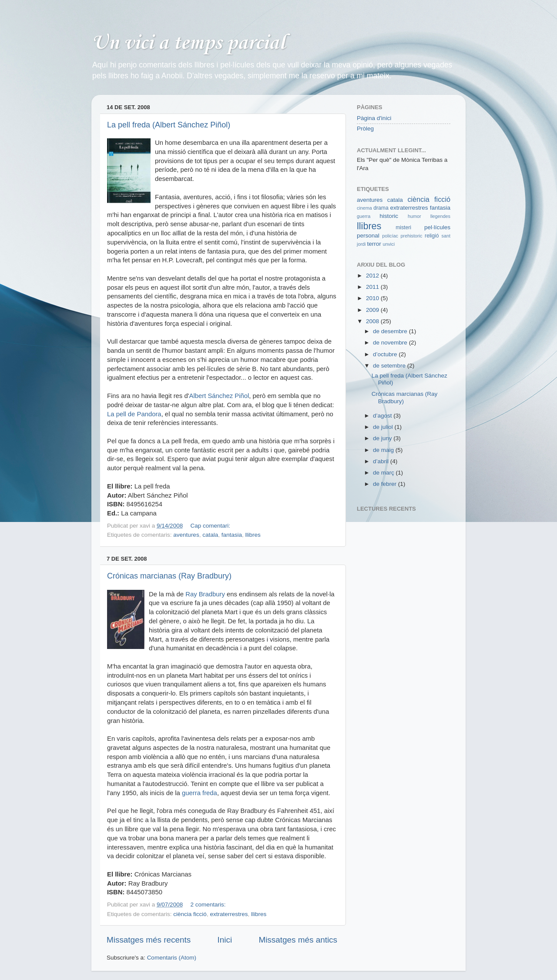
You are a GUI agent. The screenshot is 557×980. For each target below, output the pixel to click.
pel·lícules (437, 227)
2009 (373, 310)
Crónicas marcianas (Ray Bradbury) (169, 576)
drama (381, 208)
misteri (403, 227)
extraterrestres (229, 914)
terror (374, 244)
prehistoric (412, 236)
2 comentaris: (209, 905)
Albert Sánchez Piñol (219, 396)
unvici (389, 244)
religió (432, 236)
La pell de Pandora (134, 414)
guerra (364, 216)
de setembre (390, 366)
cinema (364, 208)
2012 (373, 276)
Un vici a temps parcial (188, 43)
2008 (373, 321)
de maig (384, 450)
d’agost (383, 416)
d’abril (382, 461)
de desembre (391, 331)
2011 (373, 287)
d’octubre (386, 354)
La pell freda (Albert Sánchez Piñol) (169, 125)
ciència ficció (190, 914)
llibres (253, 535)
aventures (186, 535)
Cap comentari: (211, 526)
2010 (373, 298)
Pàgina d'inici (374, 118)
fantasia (232, 535)
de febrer (386, 484)
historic (389, 216)
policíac (390, 236)
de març (384, 473)
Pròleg (365, 129)
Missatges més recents (149, 940)
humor (414, 216)
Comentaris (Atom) (172, 958)
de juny (383, 438)
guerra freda (200, 793)
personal (368, 236)
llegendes (440, 216)
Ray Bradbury (205, 594)
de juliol (384, 427)
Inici (225, 940)
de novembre (391, 343)
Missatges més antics (298, 940)
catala (210, 535)
